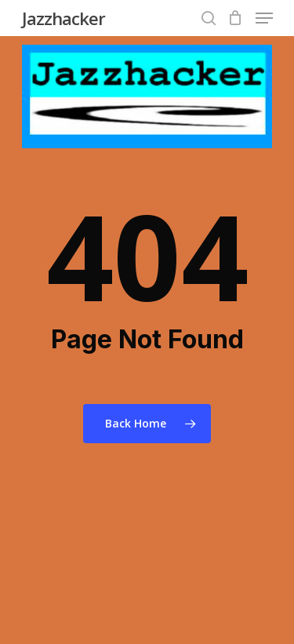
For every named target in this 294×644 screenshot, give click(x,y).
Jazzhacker (64, 18)
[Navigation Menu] (264, 18)
